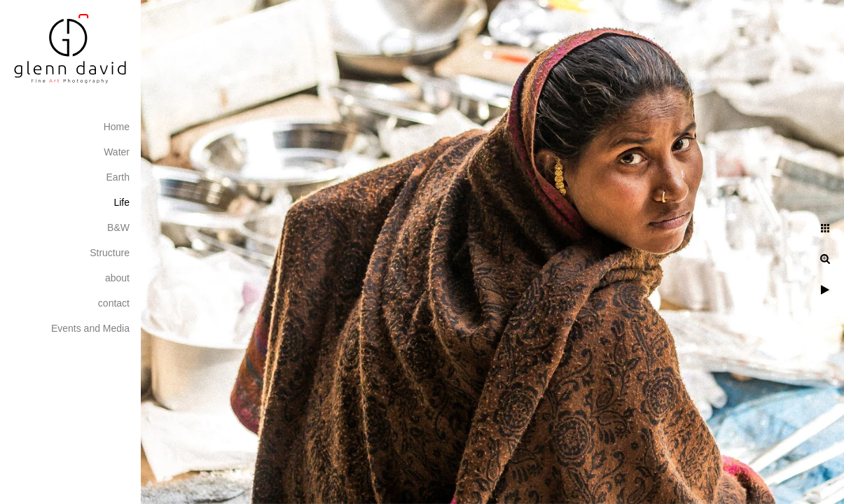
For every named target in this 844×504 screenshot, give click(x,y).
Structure (110, 253)
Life (122, 202)
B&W (118, 227)
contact (114, 303)
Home (117, 127)
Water (117, 152)
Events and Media (90, 328)
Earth (118, 177)
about (117, 278)
